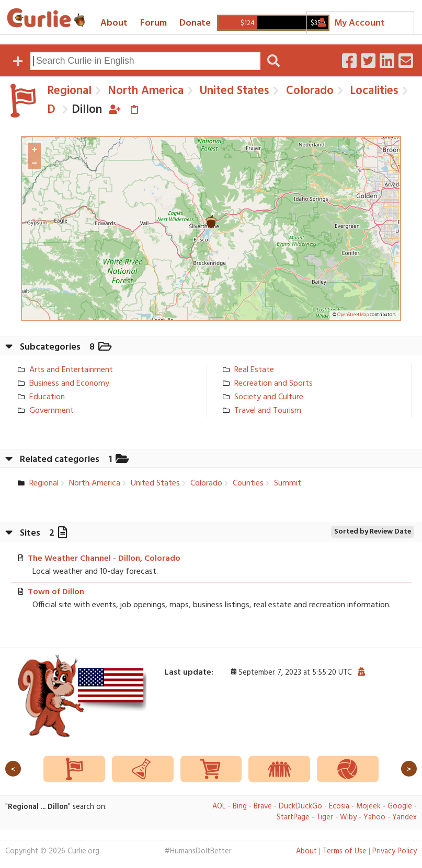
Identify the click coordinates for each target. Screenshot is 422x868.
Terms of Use (345, 852)
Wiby (348, 818)
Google (400, 807)
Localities (373, 91)
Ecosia (339, 807)
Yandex (404, 818)
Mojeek (368, 807)
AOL (219, 807)
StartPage (293, 818)
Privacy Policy (395, 852)
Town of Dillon (56, 592)
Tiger (325, 818)
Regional (69, 91)
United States (233, 91)
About (114, 23)
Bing (240, 807)
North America (144, 91)
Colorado (308, 91)
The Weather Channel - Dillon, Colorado (104, 559)
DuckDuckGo (300, 807)
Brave (263, 807)
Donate (195, 23)
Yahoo (374, 818)
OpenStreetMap (353, 315)
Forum (153, 23)
